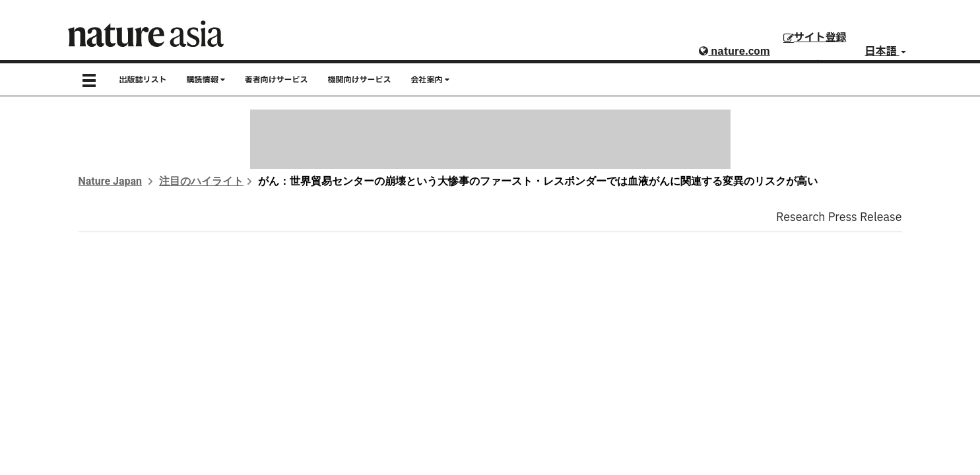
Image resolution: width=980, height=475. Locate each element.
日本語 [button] (886, 51)
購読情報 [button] (206, 80)
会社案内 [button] (430, 80)
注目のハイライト (201, 181)
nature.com (734, 51)
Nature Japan (111, 181)
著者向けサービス (277, 80)
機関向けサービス (360, 80)
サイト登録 (815, 38)
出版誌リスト (143, 80)
